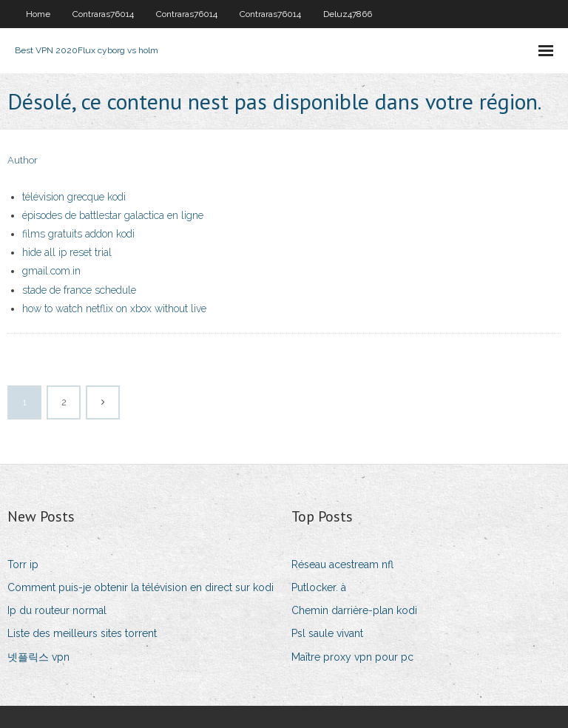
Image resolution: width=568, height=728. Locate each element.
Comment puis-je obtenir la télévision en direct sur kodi (141, 587)
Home (38, 14)
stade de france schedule (79, 290)
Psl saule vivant (327, 633)
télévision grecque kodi (74, 197)
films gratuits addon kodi (78, 234)
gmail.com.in (51, 271)
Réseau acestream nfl (342, 564)
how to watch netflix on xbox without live (114, 309)
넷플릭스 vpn (38, 657)
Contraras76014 (103, 14)
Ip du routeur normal (57, 610)
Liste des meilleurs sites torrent (82, 633)
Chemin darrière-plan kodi (354, 610)
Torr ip (23, 564)
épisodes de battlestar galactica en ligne (113, 215)
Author (23, 160)
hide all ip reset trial (67, 252)
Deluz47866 (348, 14)
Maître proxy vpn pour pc (352, 657)
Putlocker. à (319, 587)
